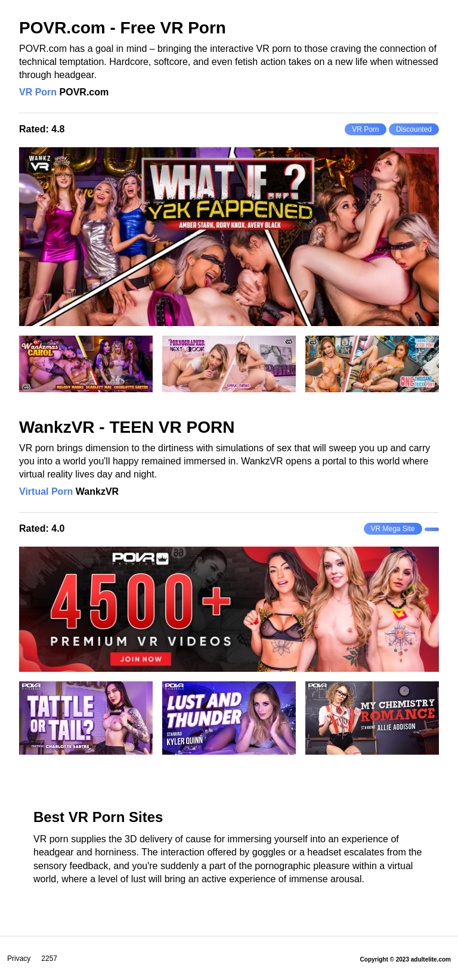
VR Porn (38, 92)
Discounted (414, 129)
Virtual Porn (46, 491)
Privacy (19, 959)
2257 (49, 959)
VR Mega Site (393, 529)
